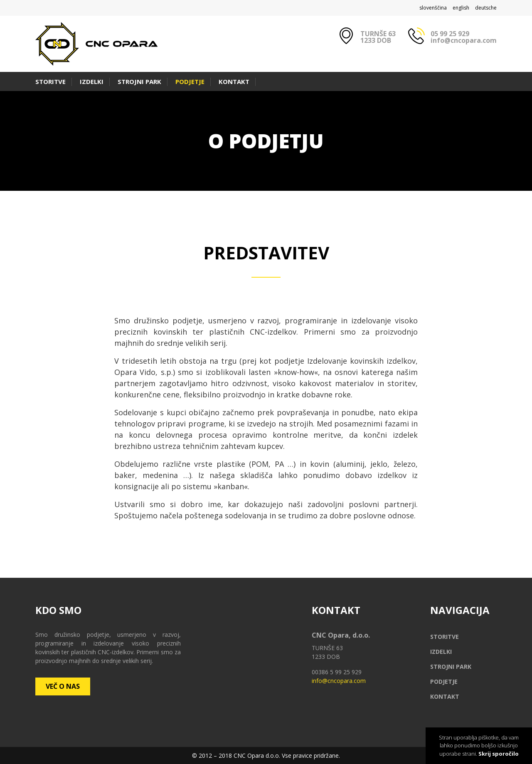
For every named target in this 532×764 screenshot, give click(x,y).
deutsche (486, 8)
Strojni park (139, 81)
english (461, 8)
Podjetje (190, 81)
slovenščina (433, 8)
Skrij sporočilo (499, 754)
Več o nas (63, 686)
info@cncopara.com (464, 40)
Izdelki (92, 81)
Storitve (50, 81)
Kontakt (234, 81)
